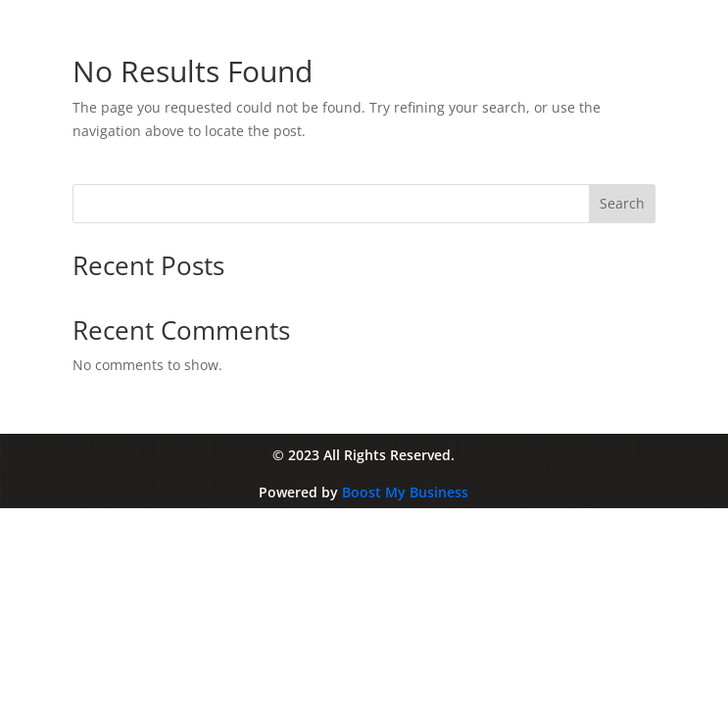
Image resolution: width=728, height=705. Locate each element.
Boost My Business (405, 492)
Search (622, 203)
